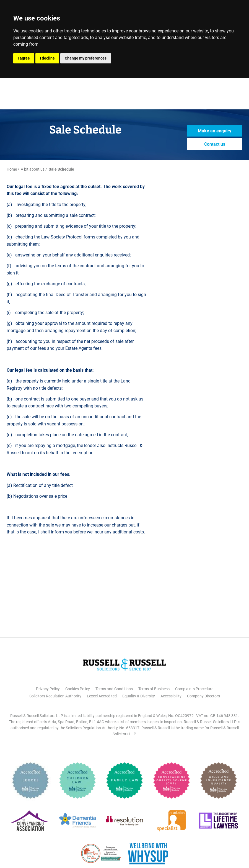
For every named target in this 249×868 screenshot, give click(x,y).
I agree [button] (24, 58)
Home (12, 169)
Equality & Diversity (139, 696)
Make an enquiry (215, 131)
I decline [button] (47, 58)
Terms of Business (154, 689)
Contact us (215, 144)
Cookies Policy (78, 689)
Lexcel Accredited (102, 696)
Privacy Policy (48, 689)
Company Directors (203, 696)
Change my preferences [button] (86, 58)
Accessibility (171, 696)
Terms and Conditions (114, 689)
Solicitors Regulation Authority (55, 696)
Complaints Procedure (194, 689)
